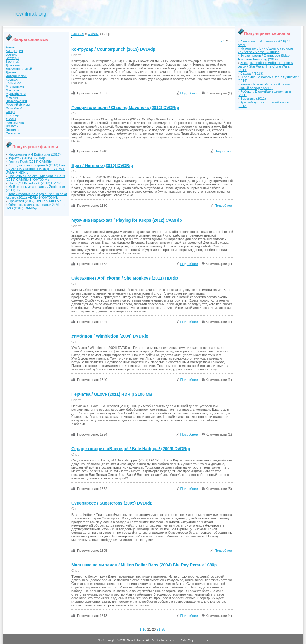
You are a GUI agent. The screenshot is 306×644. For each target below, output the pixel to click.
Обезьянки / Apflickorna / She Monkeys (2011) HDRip (125, 278)
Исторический (16, 76)
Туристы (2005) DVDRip (27, 158)
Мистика (12, 90)
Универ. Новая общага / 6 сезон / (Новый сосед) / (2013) (264, 86)
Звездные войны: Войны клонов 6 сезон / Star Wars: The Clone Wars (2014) (265, 66)
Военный (13, 62)
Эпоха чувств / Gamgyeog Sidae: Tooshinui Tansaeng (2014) (264, 57)
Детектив (13, 65)
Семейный (14, 108)
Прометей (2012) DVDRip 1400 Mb (35, 201)
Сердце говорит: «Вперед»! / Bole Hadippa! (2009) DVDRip (131, 449)
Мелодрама (15, 87)
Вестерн (12, 58)
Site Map (188, 640)
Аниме (11, 47)
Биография (14, 51)
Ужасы (11, 119)
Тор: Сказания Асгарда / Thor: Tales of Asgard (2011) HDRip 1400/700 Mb (36, 196)
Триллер (12, 115)
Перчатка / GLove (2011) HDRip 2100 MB (112, 394)
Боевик (11, 54)
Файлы (93, 34)
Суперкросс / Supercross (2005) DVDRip (112, 503)
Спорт (10, 112)
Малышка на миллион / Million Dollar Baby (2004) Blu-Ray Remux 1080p (144, 565)
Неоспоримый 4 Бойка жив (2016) (35, 154)
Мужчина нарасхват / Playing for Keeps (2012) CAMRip (127, 220)
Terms (204, 640)
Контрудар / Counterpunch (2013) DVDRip (113, 49)
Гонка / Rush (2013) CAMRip (30, 162)
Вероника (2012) (253, 99)
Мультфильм (16, 94)
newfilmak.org (30, 14)
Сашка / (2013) (252, 73)
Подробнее (189, 93)
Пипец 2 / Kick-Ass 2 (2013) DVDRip (36, 183)
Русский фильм (18, 105)
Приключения (16, 101)
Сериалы (13, 133)
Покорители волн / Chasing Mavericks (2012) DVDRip (125, 108)
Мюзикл (12, 97)
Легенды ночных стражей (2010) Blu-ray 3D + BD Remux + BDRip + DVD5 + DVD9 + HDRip (35, 169)
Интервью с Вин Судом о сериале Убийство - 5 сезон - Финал (265, 50)
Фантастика (15, 122)
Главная (78, 34)
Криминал (13, 83)
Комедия (12, 79)
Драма (11, 72)
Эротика (12, 130)
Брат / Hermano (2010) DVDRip (102, 165)
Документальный (19, 69)
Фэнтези (12, 126)
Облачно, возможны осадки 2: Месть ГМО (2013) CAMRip (36, 206)
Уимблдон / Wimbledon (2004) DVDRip (110, 336)
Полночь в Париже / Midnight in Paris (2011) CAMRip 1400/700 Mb (35, 178)
